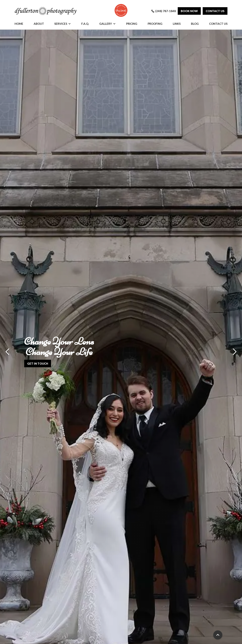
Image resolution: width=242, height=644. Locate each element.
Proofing (155, 24)
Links (177, 24)
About (39, 24)
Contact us (215, 11)
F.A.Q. (85, 24)
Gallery (106, 24)
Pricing (132, 24)
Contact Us (218, 24)
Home (19, 24)
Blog (195, 24)
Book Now (189, 11)
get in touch (38, 363)
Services (61, 24)
